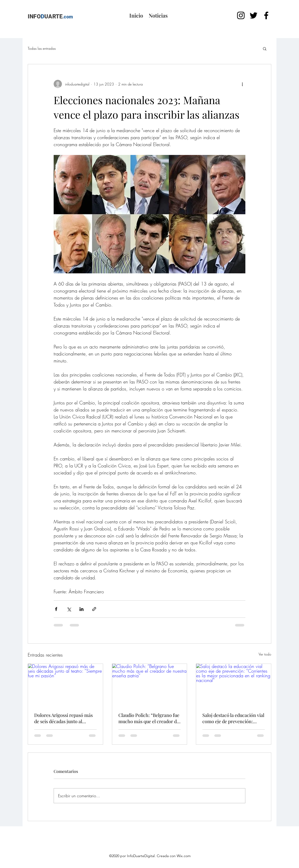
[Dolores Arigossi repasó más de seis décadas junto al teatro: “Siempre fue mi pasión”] (65, 685)
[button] (265, 48)
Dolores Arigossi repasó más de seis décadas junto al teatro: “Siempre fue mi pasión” (63, 718)
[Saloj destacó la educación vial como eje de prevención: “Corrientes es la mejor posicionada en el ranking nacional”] (234, 685)
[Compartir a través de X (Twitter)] (69, 609)
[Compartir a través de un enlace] (94, 609)
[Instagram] (241, 15)
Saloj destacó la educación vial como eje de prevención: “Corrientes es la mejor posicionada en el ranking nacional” (233, 718)
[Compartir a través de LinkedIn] (81, 609)
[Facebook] (266, 15)
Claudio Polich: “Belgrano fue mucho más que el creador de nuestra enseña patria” (149, 718)
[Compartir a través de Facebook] (56, 609)
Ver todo (265, 654)
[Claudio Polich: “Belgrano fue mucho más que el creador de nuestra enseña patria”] (150, 685)
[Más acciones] (242, 84)
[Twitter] (254, 15)
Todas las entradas (42, 48)
